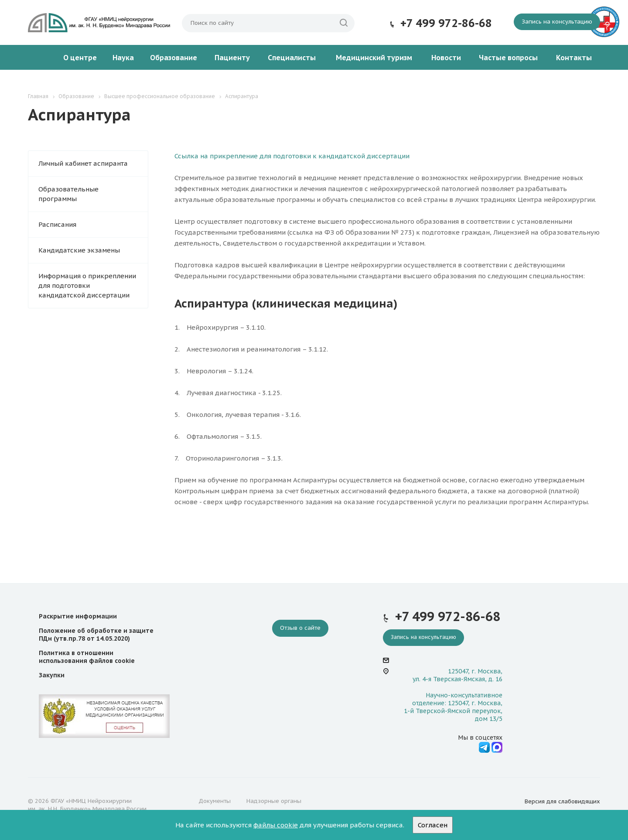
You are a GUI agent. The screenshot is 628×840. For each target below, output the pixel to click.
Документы (215, 801)
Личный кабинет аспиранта (83, 163)
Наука (123, 58)
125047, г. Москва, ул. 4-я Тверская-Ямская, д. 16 (457, 675)
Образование (174, 58)
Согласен (433, 825)
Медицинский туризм (374, 58)
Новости (446, 58)
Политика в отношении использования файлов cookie (87, 657)
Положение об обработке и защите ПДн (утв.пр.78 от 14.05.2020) (96, 635)
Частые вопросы (508, 58)
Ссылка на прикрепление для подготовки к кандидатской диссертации (292, 156)
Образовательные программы (68, 194)
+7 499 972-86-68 (446, 23)
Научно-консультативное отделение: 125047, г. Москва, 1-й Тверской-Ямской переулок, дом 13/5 (453, 707)
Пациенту (232, 58)
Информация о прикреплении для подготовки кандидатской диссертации (87, 285)
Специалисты (292, 58)
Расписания (57, 224)
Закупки (52, 675)
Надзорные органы (274, 801)
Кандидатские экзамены (79, 250)
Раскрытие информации (78, 616)
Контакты (574, 58)
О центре (80, 58)
